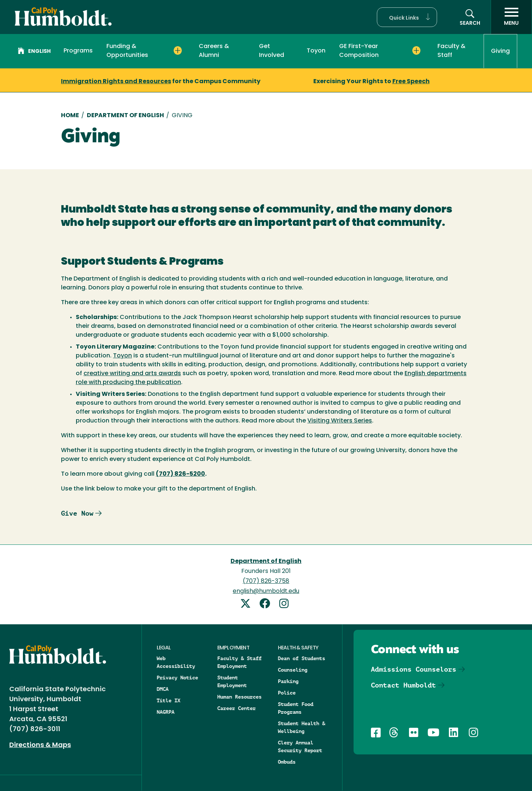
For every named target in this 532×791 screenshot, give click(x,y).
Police (287, 693)
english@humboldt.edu (266, 591)
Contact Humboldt (403, 685)
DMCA (163, 689)
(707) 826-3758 (266, 581)
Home (70, 116)
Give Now (77, 513)
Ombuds (287, 762)
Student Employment (232, 681)
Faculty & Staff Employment (239, 662)
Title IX (168, 700)
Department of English (125, 116)
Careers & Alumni (214, 51)
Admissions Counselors (414, 669)
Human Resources (239, 697)
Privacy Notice (177, 678)
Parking (288, 681)
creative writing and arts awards (132, 374)
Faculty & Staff (451, 51)
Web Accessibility (176, 662)
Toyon (316, 51)
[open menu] (511, 17)
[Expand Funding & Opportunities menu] (178, 51)
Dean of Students (301, 658)
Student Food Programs (296, 708)
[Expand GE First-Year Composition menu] (417, 51)
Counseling (293, 670)
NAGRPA (166, 712)
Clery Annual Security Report (300, 746)
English (34, 52)
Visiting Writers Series (340, 421)
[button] (407, 17)
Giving (500, 51)
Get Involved (272, 51)
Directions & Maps (40, 745)
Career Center (236, 708)
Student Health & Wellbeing (301, 727)
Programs (78, 51)
